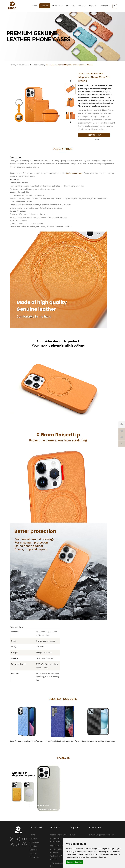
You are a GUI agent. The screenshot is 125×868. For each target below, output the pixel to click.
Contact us (34, 857)
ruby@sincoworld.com (105, 835)
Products (43, 6)
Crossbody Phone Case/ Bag (57, 851)
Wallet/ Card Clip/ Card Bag (57, 858)
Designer (80, 6)
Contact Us (103, 6)
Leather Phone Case (35, 65)
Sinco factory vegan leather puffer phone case (27, 741)
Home (33, 6)
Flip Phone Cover (57, 846)
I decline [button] (79, 862)
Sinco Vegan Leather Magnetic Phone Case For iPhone (69, 65)
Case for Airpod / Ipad (57, 865)
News (72, 835)
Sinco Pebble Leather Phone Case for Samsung (63, 741)
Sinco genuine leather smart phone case (30, 805)
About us (33, 846)
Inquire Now (97, 135)
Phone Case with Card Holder (57, 840)
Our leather (56, 6)
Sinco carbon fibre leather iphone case (98, 741)
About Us (69, 6)
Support (91, 6)
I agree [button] (70, 862)
